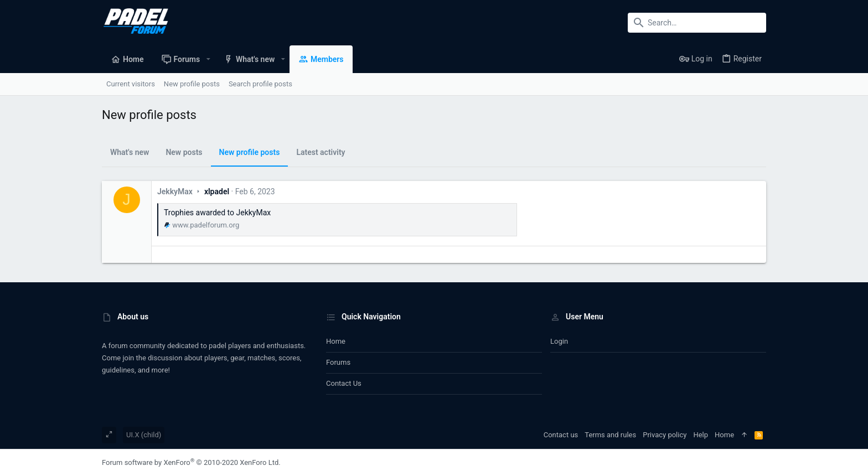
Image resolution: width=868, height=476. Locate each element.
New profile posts (250, 152)
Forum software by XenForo (191, 462)
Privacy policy (665, 435)
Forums (338, 362)
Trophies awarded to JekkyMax (217, 213)
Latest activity (321, 152)
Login (559, 341)
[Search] (697, 23)
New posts (184, 152)
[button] (208, 59)
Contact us (344, 383)
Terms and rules (610, 435)
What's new (130, 152)
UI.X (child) (144, 435)
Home (336, 341)
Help (701, 435)
